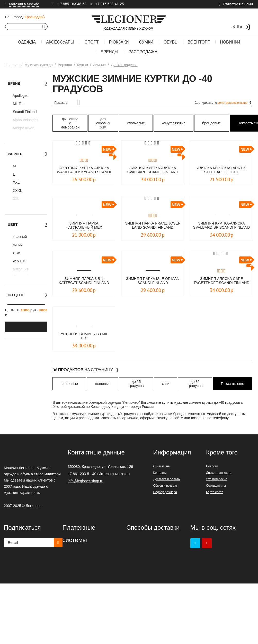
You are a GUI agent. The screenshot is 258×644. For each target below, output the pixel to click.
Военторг (199, 42)
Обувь (171, 42)
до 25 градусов (136, 384)
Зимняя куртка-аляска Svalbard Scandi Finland (153, 170)
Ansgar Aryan (23, 128)
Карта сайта (215, 492)
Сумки (146, 42)
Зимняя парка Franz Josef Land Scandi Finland (153, 226)
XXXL (17, 191)
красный (19, 237)
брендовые (212, 123)
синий (17, 245)
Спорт (91, 42)
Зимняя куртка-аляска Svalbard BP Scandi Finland (222, 226)
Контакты (160, 473)
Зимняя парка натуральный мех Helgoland (84, 226)
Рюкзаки (119, 42)
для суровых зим (103, 123)
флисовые (69, 384)
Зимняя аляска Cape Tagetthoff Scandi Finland (221, 281)
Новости (212, 466)
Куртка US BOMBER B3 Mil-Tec (84, 336)
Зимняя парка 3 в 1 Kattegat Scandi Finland (84, 281)
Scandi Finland (24, 112)
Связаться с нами (238, 4)
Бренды (109, 52)
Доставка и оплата (166, 479)
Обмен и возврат (165, 486)
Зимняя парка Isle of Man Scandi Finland (153, 281)
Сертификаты (216, 486)
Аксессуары (60, 42)
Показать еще (233, 384)
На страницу (85, 370)
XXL (16, 182)
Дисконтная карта (219, 473)
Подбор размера (165, 492)
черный (19, 261)
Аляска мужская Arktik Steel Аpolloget (222, 170)
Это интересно (217, 479)
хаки (16, 253)
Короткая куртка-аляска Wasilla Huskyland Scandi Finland (84, 170)
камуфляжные (174, 123)
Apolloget (20, 96)
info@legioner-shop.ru (85, 481)
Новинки (230, 42)
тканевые (103, 384)
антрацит (20, 269)
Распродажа (143, 52)
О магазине (161, 466)
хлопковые (136, 123)
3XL (16, 199)
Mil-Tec (18, 104)
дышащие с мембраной (70, 123)
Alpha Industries (25, 120)
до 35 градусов (195, 384)
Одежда (27, 42)
